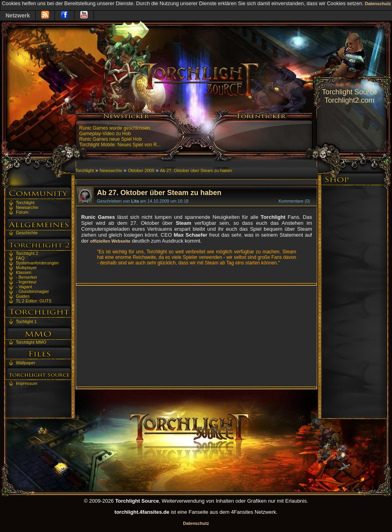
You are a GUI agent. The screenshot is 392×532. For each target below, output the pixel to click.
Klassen (24, 272)
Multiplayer (26, 268)
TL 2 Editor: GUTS (34, 301)
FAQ (20, 258)
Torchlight (25, 203)
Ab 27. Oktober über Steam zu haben (196, 170)
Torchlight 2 (27, 253)
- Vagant (24, 287)
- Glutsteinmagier (32, 291)
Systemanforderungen (37, 263)
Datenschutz (378, 4)
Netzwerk (18, 15)
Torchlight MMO (31, 342)
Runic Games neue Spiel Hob (110, 139)
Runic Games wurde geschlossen (115, 128)
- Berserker (27, 277)
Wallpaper (26, 363)
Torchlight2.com (349, 100)
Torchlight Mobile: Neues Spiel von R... (120, 145)
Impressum (27, 383)
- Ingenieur (26, 282)
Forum (22, 212)
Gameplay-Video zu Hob (105, 134)
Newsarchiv (27, 207)
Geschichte (27, 233)
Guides (23, 296)
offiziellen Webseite (110, 241)
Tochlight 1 (26, 321)
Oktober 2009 (141, 170)
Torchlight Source (349, 92)
